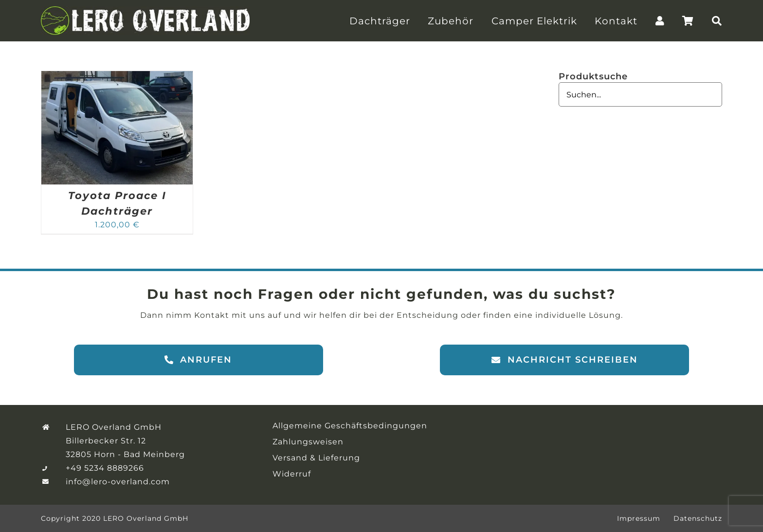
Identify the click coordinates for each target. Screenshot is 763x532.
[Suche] (717, 21)
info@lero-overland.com (118, 482)
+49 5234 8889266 (105, 468)
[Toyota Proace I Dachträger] (117, 77)
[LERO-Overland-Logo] (145, 10)
